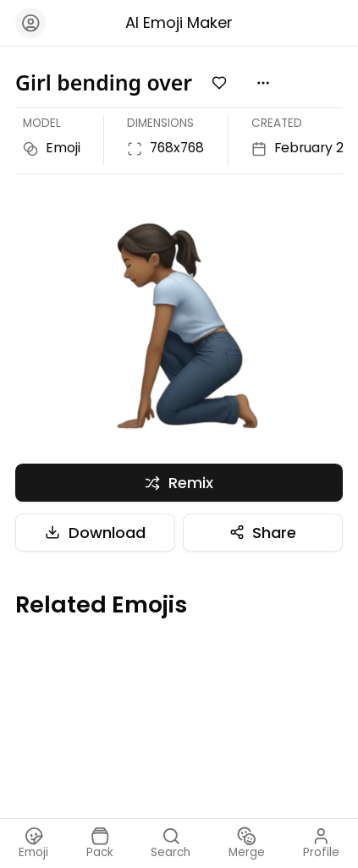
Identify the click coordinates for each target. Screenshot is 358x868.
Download (95, 533)
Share (263, 533)
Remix (179, 483)
